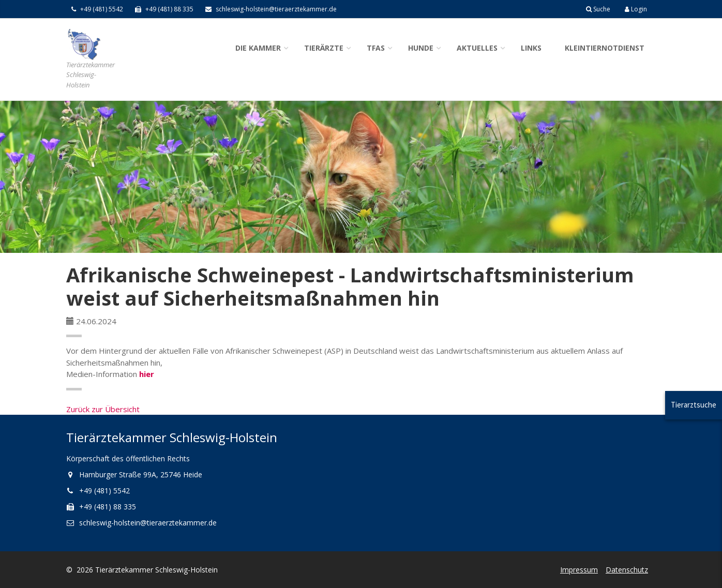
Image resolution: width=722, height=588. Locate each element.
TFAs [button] (376, 48)
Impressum (579, 570)
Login (636, 9)
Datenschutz (627, 570)
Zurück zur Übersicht (103, 409)
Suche (598, 9)
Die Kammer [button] (258, 48)
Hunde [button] (421, 48)
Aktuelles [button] (477, 48)
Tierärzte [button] (324, 48)
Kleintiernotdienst (605, 48)
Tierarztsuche (694, 405)
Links (531, 48)
